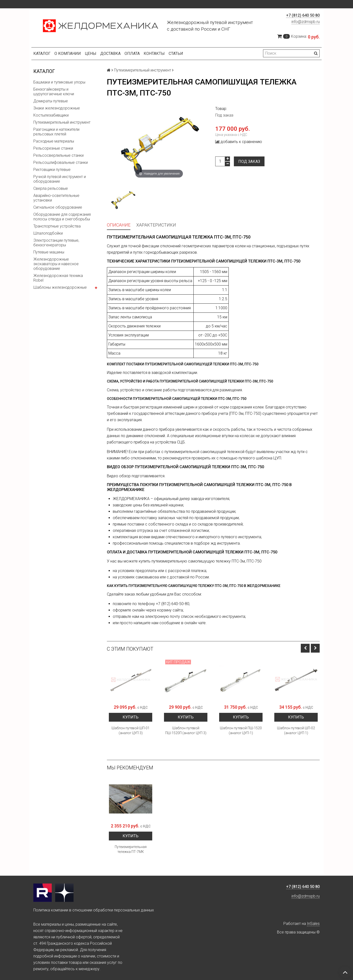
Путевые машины (49, 252)
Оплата (132, 54)
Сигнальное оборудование (58, 207)
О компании (68, 54)
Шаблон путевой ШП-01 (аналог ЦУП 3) (131, 730)
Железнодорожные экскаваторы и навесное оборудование (56, 264)
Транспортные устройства (57, 226)
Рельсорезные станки (53, 148)
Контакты (154, 54)
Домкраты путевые (51, 101)
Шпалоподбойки (48, 233)
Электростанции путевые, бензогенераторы (56, 243)
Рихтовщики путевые (52, 170)
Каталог (42, 54)
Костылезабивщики (51, 115)
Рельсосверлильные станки (58, 155)
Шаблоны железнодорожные (60, 287)
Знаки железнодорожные (57, 108)
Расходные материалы (54, 141)
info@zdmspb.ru (306, 22)
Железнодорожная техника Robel (58, 278)
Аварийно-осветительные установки (56, 198)
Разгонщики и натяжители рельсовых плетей (56, 132)
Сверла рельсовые (51, 188)
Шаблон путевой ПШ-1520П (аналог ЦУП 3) (186, 730)
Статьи (176, 54)
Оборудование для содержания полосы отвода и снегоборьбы (62, 217)
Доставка (110, 54)
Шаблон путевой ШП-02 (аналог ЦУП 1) (296, 730)
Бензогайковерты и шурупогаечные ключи (54, 92)
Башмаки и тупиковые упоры (59, 82)
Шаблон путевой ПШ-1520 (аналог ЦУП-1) (241, 730)
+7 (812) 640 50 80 (303, 15)
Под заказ (249, 161)
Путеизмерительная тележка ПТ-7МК (131, 849)
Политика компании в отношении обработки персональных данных (94, 910)
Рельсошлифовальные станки (61, 162)
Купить (131, 717)
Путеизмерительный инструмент (62, 122)
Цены (91, 54)
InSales (313, 924)
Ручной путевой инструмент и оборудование (60, 179)
